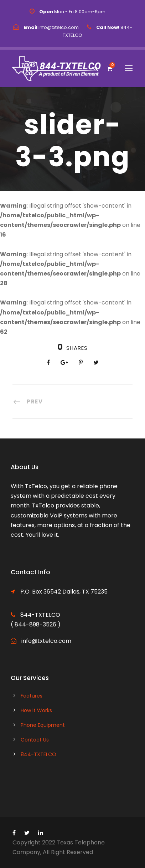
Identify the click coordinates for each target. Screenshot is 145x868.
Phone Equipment (43, 725)
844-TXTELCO (38, 754)
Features (32, 696)
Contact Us (35, 740)
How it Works (36, 710)
